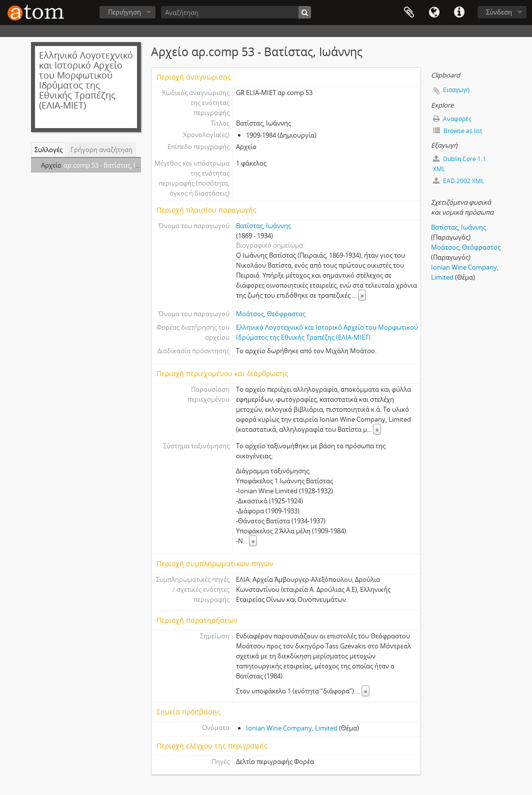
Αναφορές (452, 119)
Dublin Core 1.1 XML (459, 164)
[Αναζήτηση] (236, 12)
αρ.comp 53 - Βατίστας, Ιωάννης (111, 165)
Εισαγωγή (456, 90)
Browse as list (457, 131)
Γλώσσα (434, 13)
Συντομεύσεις (459, 13)
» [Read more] (362, 295)
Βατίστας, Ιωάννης (263, 226)
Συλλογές (48, 150)
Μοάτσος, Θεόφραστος (271, 314)
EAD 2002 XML (458, 181)
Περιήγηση (124, 12)
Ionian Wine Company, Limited (292, 728)
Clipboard (409, 13)
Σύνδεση (499, 12)
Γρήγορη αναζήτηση (101, 150)
